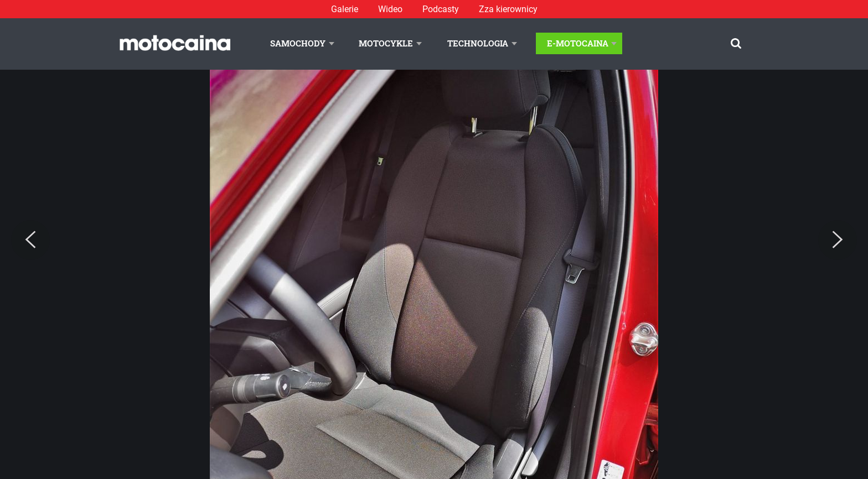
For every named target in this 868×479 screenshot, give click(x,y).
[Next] (838, 240)
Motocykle (386, 43)
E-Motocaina (578, 43)
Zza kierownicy (508, 9)
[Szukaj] (736, 43)
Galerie (345, 9)
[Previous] (30, 240)
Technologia (478, 43)
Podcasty (441, 9)
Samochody (298, 43)
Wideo (390, 9)
